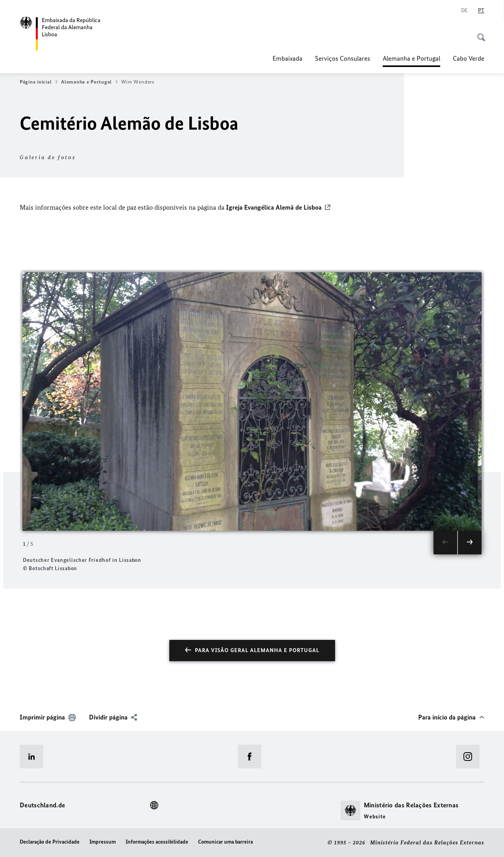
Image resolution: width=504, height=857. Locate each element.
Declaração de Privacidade (50, 842)
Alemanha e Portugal (411, 58)
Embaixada (287, 58)
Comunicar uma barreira (225, 842)
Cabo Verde (469, 58)
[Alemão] (464, 11)
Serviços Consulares (343, 58)
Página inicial (39, 82)
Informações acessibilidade (157, 842)
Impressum (103, 842)
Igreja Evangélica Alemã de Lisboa (273, 207)
